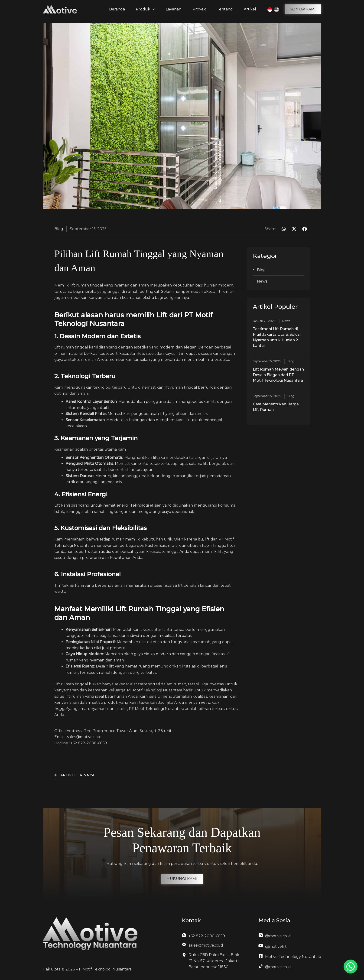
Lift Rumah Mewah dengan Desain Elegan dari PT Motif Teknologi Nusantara (278, 375)
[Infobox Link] (212, 937)
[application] (153, 9)
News (262, 281)
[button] (303, 9)
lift (73, 285)
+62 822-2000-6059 (89, 743)
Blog (261, 270)
